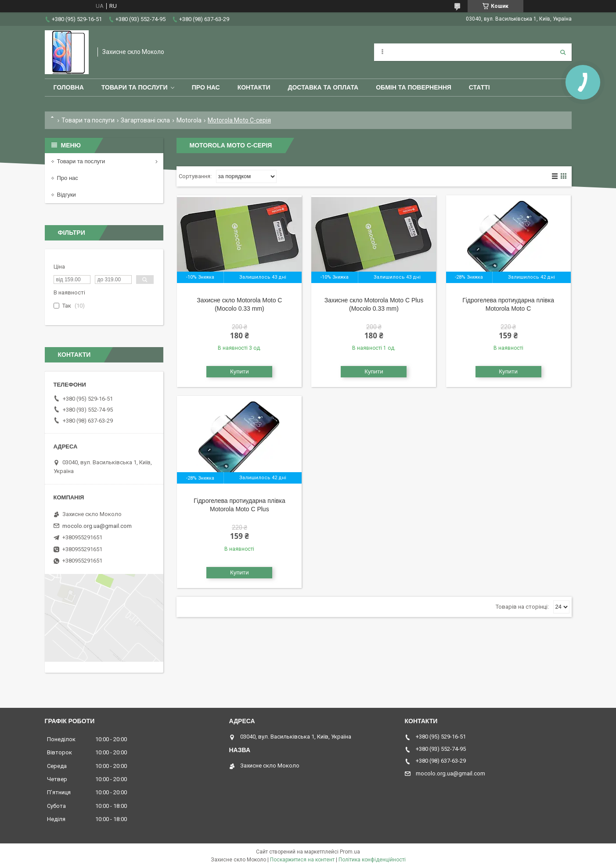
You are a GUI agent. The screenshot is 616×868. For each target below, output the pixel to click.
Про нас (206, 87)
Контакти (254, 87)
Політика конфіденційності (372, 860)
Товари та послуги (135, 87)
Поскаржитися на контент (302, 860)
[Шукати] (563, 52)
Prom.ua (350, 852)
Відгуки (67, 195)
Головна (69, 87)
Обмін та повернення (414, 87)
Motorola (189, 120)
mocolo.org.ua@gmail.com (97, 526)
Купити (240, 371)
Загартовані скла (145, 120)
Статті (479, 87)
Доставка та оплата (323, 87)
